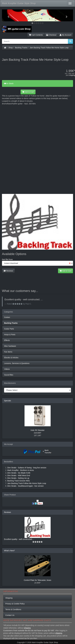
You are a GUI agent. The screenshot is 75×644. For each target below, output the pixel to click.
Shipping (9, 598)
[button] (7, 15)
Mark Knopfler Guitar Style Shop (19, 3)
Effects (7, 340)
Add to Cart (28, 92)
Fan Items (8, 352)
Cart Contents (36, 35)
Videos (7, 369)
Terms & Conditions (13, 609)
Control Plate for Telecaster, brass (38, 580)
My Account (65, 35)
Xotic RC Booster (37, 430)
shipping (72, 75)
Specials (7, 401)
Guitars (7, 317)
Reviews (8, 271)
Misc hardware (10, 346)
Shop (11, 48)
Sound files (9, 375)
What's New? (9, 551)
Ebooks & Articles (11, 358)
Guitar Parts (9, 329)
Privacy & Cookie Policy (15, 604)
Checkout (51, 35)
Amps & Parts (10, 335)
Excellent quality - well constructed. (18, 539)
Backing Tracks (21, 48)
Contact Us (10, 615)
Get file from (7, 259)
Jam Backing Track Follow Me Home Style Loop (49, 48)
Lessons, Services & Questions (17, 363)
